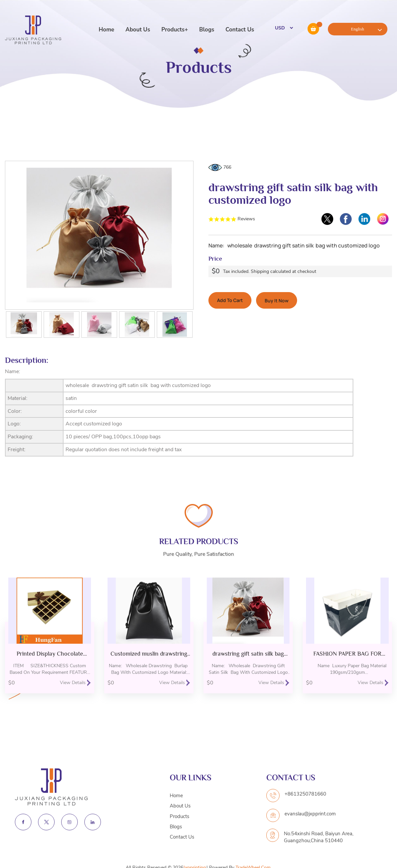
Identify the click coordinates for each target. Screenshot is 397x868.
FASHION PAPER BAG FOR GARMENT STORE (347, 654)
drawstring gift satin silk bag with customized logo (248, 654)
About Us (138, 30)
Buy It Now (277, 301)
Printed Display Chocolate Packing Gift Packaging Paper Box (50, 654)
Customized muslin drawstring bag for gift (149, 654)
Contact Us (240, 30)
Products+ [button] (175, 30)
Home (106, 30)
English (358, 29)
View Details (75, 683)
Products (179, 816)
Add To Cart (230, 300)
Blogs (207, 30)
